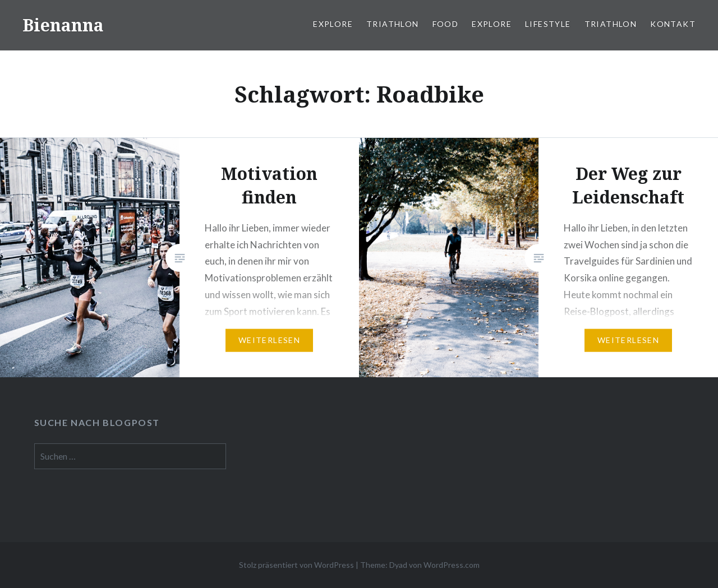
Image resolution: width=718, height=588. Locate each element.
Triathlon (393, 24)
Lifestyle (548, 24)
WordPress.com (452, 565)
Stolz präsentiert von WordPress (296, 565)
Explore (333, 24)
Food (446, 24)
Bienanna (63, 25)
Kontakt (673, 24)
